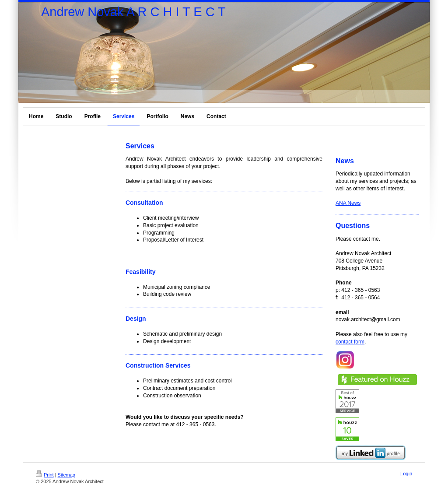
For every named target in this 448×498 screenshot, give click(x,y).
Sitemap (66, 475)
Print (45, 475)
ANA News (348, 203)
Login (406, 473)
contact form (350, 342)
